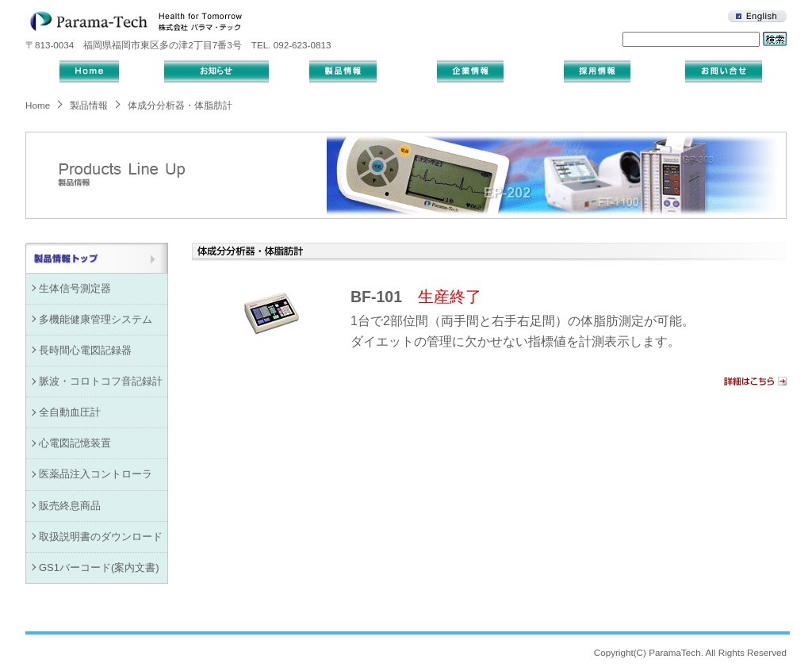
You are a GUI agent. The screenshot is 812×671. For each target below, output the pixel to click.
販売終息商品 (70, 506)
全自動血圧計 (70, 412)
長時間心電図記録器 (85, 350)
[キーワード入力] (691, 39)
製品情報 (89, 105)
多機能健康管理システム (96, 319)
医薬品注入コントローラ (96, 474)
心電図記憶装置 (75, 443)
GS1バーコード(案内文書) (99, 567)
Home (38, 105)
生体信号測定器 (75, 288)
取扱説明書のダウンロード (101, 537)
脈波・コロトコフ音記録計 (101, 381)
